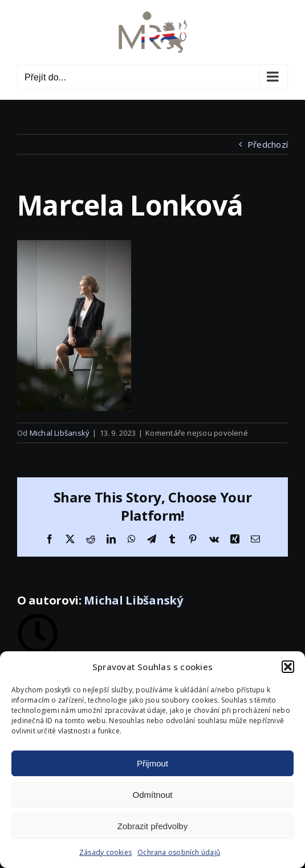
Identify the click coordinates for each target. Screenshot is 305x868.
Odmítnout (152, 795)
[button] (288, 667)
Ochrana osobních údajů (179, 852)
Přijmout (152, 763)
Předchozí (268, 144)
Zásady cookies (105, 852)
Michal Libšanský (60, 433)
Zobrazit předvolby (152, 826)
